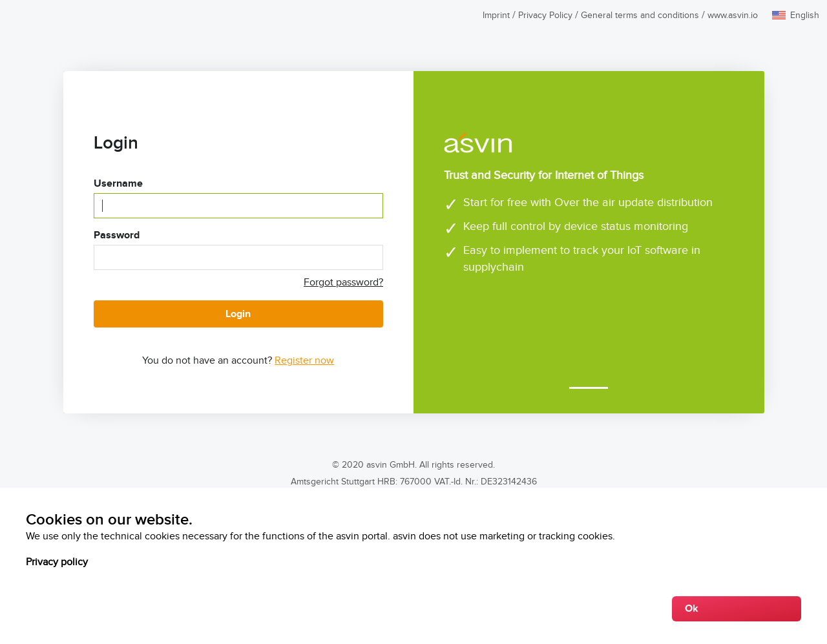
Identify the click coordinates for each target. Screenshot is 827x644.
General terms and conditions (640, 16)
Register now (304, 361)
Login (238, 314)
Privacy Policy (545, 16)
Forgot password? (343, 283)
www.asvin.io (733, 16)
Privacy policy (57, 562)
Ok (692, 609)
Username (118, 184)
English (805, 16)
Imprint (496, 16)
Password (117, 235)
